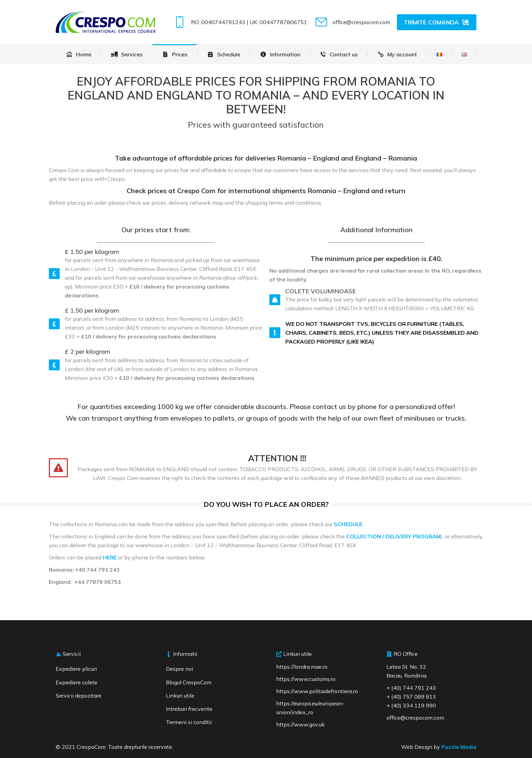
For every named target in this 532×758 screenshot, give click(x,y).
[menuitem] (79, 54)
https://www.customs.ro (306, 679)
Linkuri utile (180, 696)
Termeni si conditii (189, 722)
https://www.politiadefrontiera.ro (317, 691)
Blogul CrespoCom (189, 682)
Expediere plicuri (76, 669)
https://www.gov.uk (300, 724)
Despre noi (179, 669)
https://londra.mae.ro (302, 667)
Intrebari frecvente (189, 709)
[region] (88, 709)
